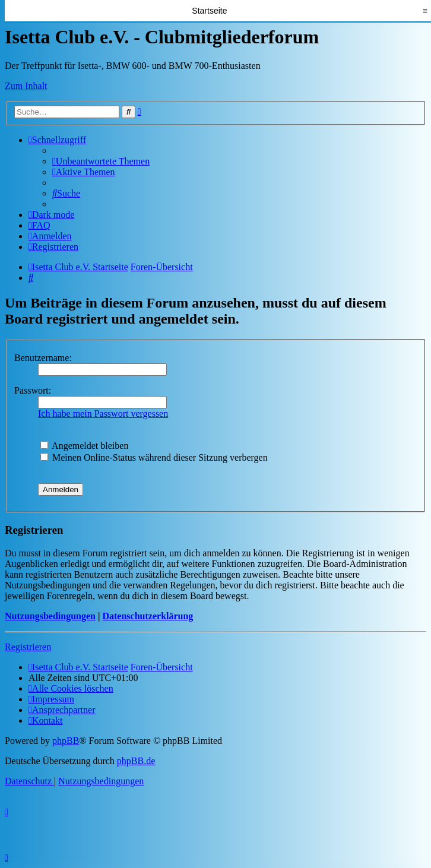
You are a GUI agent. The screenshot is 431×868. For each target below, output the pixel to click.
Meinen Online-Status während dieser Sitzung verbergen (154, 457)
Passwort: (33, 390)
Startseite (209, 11)
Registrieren (28, 647)
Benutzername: (43, 358)
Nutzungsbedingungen (50, 616)
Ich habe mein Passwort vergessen (103, 414)
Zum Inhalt (26, 86)
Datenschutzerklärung (148, 616)
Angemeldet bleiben (84, 446)
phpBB (66, 741)
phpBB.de (136, 761)
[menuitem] (101, 161)
